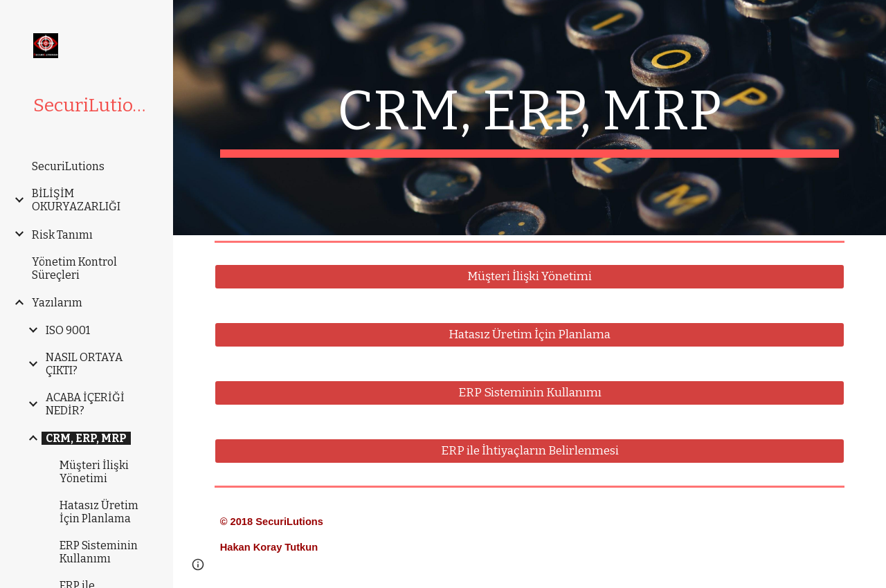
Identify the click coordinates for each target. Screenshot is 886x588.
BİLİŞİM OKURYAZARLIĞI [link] (76, 200)
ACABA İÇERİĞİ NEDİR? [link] (85, 404)
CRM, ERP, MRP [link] (86, 438)
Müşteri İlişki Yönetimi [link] (94, 472)
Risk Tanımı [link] (62, 235)
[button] (198, 564)
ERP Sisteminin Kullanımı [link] (99, 552)
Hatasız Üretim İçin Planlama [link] (99, 512)
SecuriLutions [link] (68, 166)
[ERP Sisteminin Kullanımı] (530, 393)
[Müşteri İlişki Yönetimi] (530, 277)
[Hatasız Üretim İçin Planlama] (530, 335)
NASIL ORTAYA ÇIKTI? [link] (84, 364)
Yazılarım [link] (57, 303)
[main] (530, 118)
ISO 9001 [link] (68, 330)
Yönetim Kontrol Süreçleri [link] (74, 268)
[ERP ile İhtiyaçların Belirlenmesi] (530, 451)
